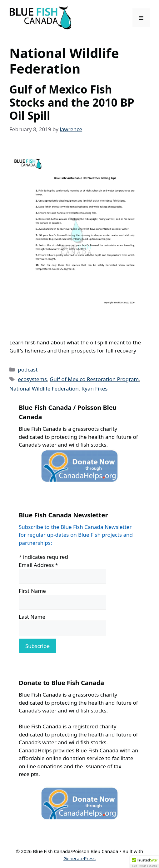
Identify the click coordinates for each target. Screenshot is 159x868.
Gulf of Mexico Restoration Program (94, 379)
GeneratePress (79, 858)
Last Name (32, 617)
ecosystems (32, 379)
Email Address (38, 565)
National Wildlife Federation (44, 388)
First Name (32, 591)
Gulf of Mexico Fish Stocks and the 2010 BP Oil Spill (72, 102)
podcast (28, 369)
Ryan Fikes (95, 388)
